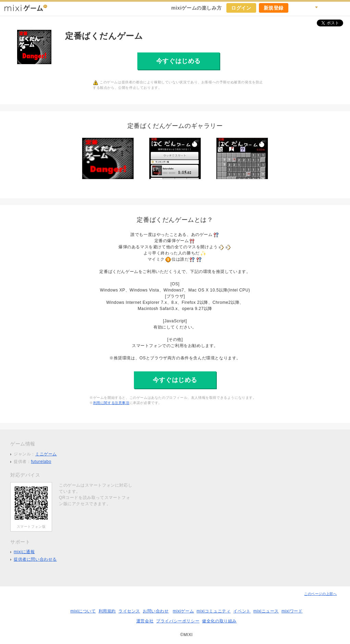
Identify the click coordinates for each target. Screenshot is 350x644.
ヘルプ (327, 8)
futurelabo (41, 462)
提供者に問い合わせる (35, 559)
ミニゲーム (46, 454)
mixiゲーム (184, 611)
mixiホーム (342, 8)
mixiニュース (266, 611)
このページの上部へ (320, 594)
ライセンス (129, 611)
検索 (312, 8)
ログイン (241, 8)
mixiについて (83, 611)
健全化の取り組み (219, 621)
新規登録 (274, 8)
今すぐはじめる (178, 61)
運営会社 (145, 621)
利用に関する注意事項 (111, 403)
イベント (242, 611)
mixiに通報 (24, 552)
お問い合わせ (156, 611)
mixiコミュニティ (214, 611)
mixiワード (292, 611)
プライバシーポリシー (178, 621)
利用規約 (107, 611)
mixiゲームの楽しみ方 (196, 8)
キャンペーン (297, 8)
